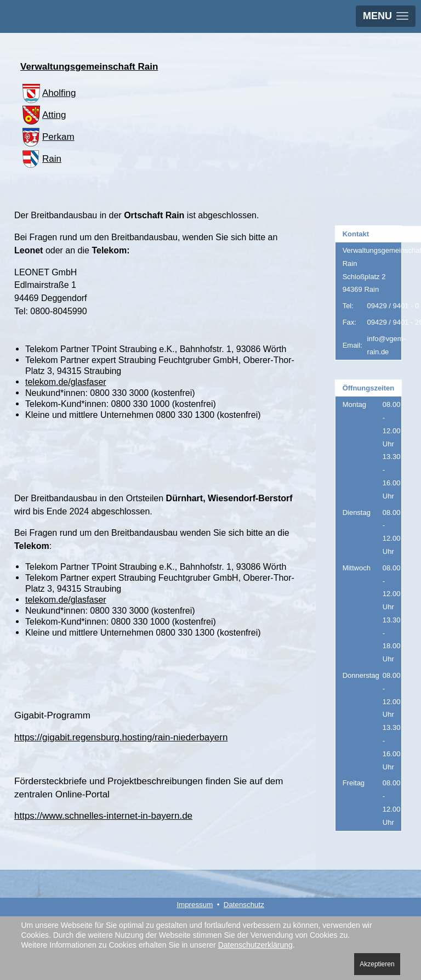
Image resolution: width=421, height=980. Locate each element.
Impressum (195, 905)
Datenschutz (244, 905)
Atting (43, 115)
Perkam (47, 137)
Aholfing (48, 93)
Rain (41, 159)
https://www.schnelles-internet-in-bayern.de (103, 816)
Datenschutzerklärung (255, 945)
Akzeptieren (377, 964)
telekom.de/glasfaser (66, 382)
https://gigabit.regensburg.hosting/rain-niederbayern (121, 737)
